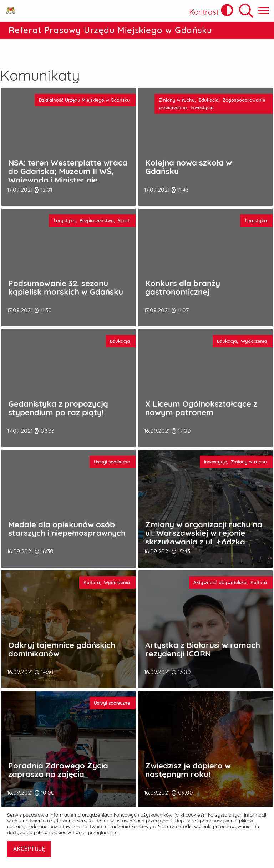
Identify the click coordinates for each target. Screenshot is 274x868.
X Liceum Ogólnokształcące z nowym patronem (201, 390)
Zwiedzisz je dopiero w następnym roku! (188, 752)
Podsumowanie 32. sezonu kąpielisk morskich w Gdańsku (66, 270)
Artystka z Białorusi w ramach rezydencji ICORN (203, 631)
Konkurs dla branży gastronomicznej (183, 270)
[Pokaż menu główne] (264, 11)
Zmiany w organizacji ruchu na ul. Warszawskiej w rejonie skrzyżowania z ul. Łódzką (204, 515)
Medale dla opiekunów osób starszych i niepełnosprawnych (67, 511)
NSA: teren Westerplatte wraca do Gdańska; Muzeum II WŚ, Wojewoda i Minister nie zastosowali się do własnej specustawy (68, 162)
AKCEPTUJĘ (29, 849)
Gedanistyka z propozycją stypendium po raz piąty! (58, 390)
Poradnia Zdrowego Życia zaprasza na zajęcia (58, 752)
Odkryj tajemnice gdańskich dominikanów (62, 631)
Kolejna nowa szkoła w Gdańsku (189, 149)
